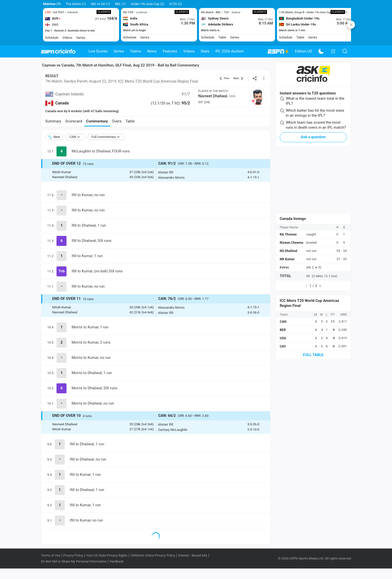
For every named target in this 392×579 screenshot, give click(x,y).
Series (119, 51)
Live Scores (98, 51)
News (152, 51)
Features (170, 51)
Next (351, 25)
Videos (189, 51)
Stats (205, 51)
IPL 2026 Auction (229, 51)
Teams (136, 51)
